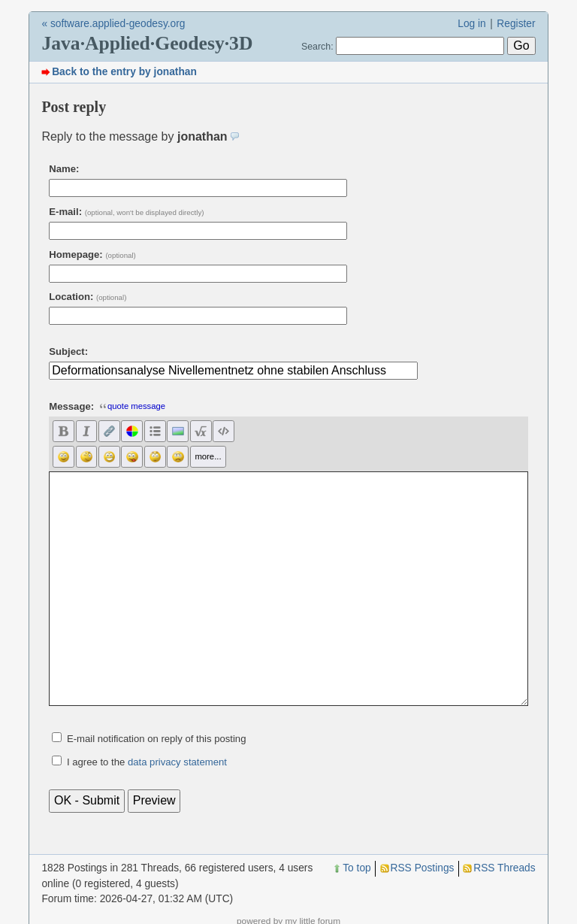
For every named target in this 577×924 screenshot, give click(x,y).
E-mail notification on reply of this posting (157, 739)
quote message (132, 406)
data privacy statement (177, 762)
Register (516, 24)
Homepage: (92, 254)
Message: (71, 406)
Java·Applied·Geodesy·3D (147, 43)
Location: (88, 297)
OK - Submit (87, 800)
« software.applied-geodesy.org (113, 24)
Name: (64, 169)
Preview (154, 800)
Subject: (68, 351)
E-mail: (126, 212)
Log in (472, 24)
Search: (317, 47)
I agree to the (147, 762)
